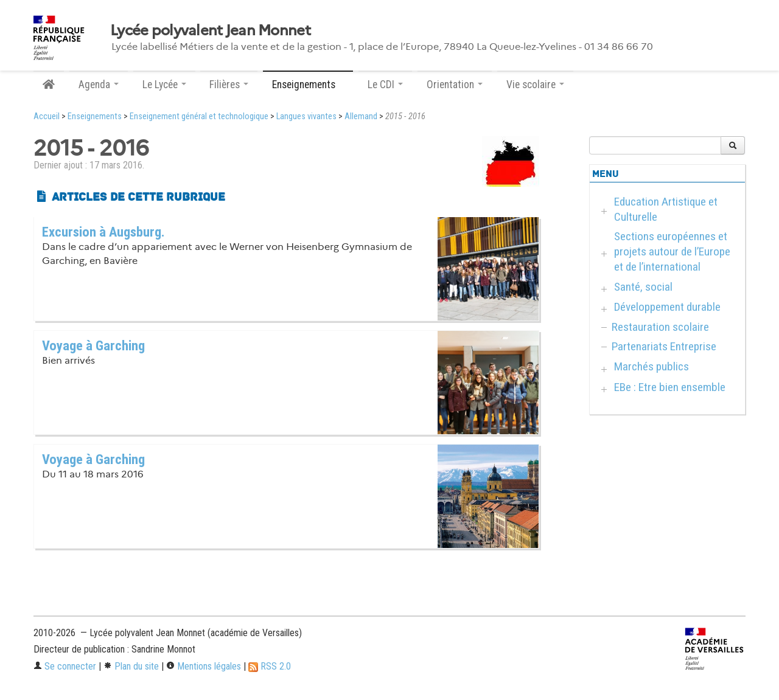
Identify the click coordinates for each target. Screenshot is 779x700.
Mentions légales (204, 666)
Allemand (361, 116)
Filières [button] (229, 85)
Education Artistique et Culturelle (666, 209)
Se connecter (65, 666)
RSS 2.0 (270, 666)
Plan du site (131, 666)
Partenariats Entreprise (664, 346)
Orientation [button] (455, 85)
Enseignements (95, 116)
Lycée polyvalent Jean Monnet (210, 30)
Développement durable (667, 307)
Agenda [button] (99, 85)
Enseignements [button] (308, 85)
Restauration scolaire (660, 327)
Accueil (47, 116)
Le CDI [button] (385, 85)
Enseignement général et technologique (199, 116)
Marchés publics (651, 366)
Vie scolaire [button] (535, 85)
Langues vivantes (306, 116)
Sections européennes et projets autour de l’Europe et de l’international (672, 251)
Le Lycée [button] (164, 85)
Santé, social (643, 287)
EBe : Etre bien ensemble (670, 387)
